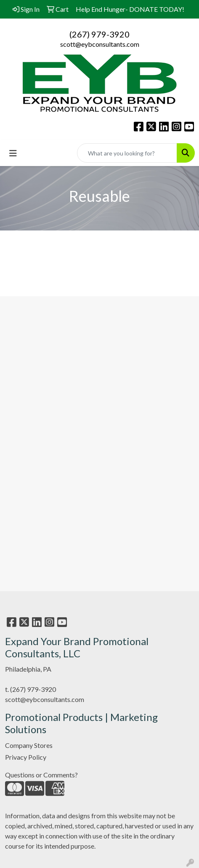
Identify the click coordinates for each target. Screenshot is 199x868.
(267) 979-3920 (99, 34)
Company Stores (29, 745)
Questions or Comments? (41, 775)
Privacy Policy (26, 757)
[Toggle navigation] (13, 153)
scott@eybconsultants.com (100, 44)
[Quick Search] (127, 153)
